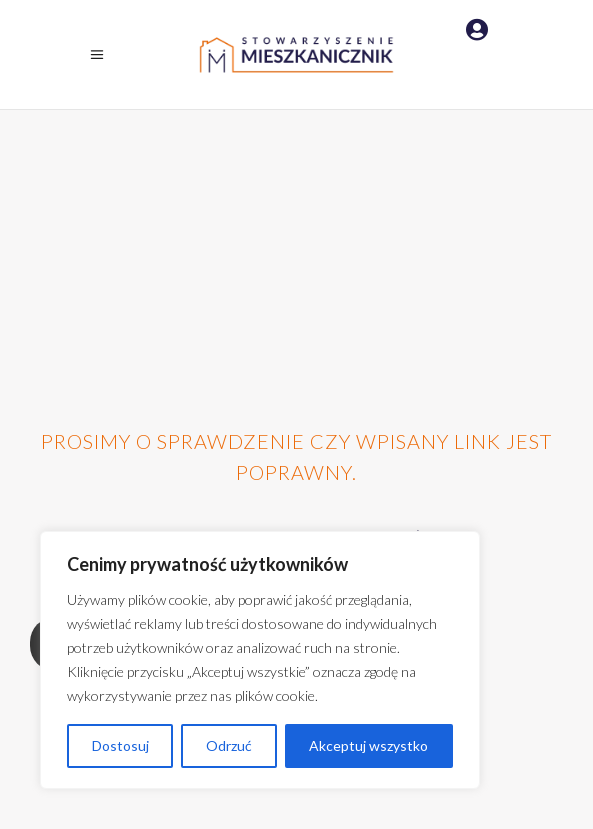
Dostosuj (120, 745)
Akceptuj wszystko (368, 745)
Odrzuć (229, 745)
